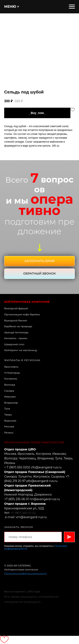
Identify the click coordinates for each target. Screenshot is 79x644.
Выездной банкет (16, 320)
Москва (9, 426)
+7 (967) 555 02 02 (23, 513)
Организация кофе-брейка (22, 314)
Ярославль (11, 367)
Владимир (11, 403)
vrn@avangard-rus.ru (31, 517)
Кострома (10, 379)
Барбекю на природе (18, 326)
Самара (9, 391)
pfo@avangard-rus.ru (42, 481)
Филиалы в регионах (22, 360)
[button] (39, 261)
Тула (7, 408)
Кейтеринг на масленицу (21, 350)
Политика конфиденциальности (25, 573)
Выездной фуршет (16, 308)
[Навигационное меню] (72, 7)
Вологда (10, 385)
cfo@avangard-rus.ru (46, 467)
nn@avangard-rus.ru (45, 499)
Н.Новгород (12, 373)
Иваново (10, 397)
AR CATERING (22, 565)
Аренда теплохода (16, 332)
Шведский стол (14, 344)
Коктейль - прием (16, 338)
